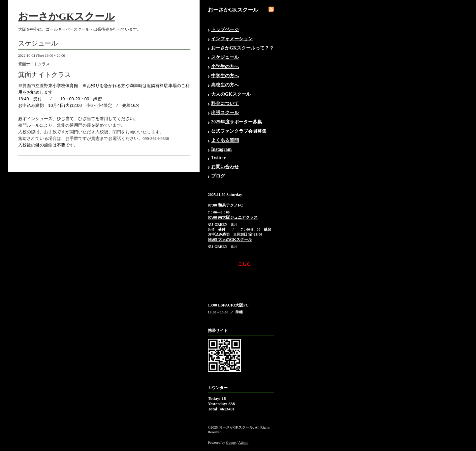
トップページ (225, 30)
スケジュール (225, 57)
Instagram (221, 149)
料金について (225, 103)
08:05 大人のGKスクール (230, 240)
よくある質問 (225, 140)
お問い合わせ (225, 167)
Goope (231, 442)
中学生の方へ (225, 76)
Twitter (218, 158)
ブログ (218, 176)
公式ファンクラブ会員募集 (239, 131)
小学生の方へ (225, 66)
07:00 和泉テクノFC (225, 205)
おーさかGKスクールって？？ (242, 48)
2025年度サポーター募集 (237, 122)
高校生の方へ (225, 85)
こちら (244, 264)
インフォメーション (232, 39)
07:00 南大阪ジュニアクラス (233, 217)
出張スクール (225, 113)
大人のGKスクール (231, 94)
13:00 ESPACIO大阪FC (228, 305)
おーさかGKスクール (66, 16)
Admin (243, 442)
